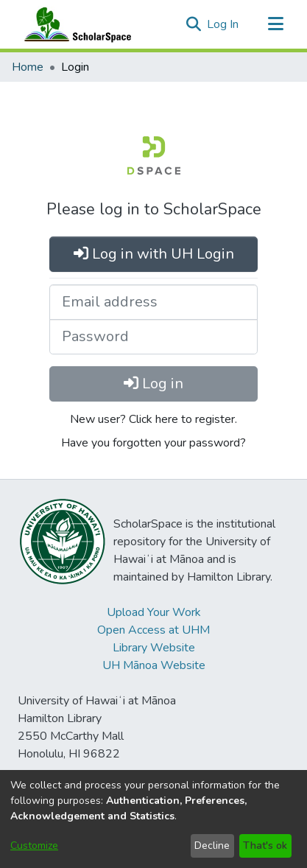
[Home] (74, 24)
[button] (193, 24)
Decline (212, 846)
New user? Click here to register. (153, 419)
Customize (34, 846)
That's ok (265, 846)
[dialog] (153, 819)
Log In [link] (223, 24)
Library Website (154, 648)
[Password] (153, 337)
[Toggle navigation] (275, 24)
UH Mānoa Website (154, 665)
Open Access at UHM (153, 630)
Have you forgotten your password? (153, 443)
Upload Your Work (154, 612)
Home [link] (28, 67)
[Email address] (153, 302)
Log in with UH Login (154, 254)
